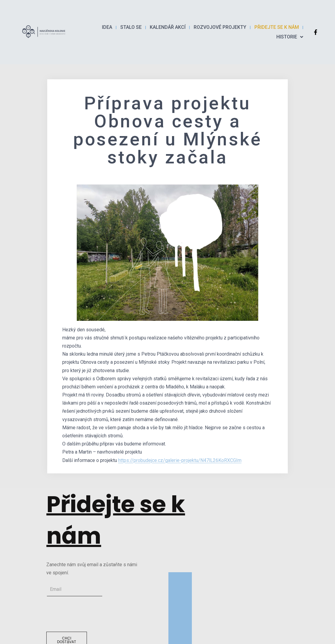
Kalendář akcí (168, 27)
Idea (107, 27)
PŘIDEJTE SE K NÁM (277, 27)
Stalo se (131, 27)
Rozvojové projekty (220, 27)
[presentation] (92, 614)
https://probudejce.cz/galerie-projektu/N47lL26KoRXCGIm (180, 460)
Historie (290, 37)
